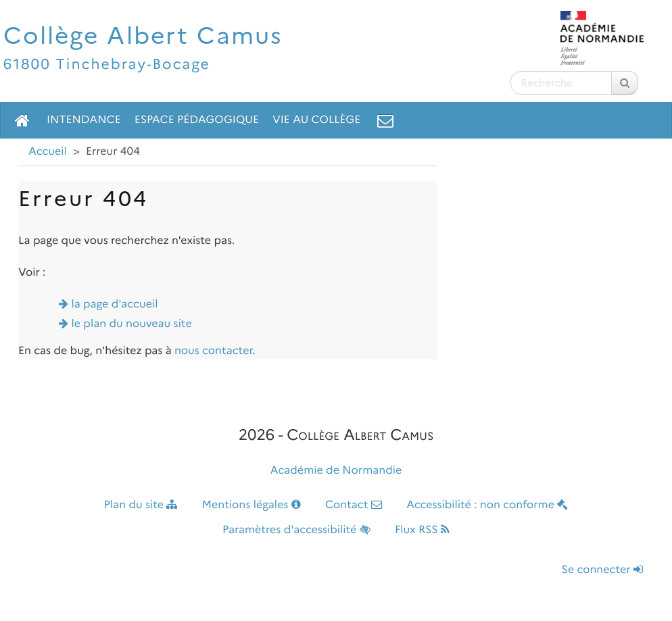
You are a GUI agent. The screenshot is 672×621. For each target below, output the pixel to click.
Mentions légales (251, 505)
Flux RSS (422, 530)
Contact (354, 505)
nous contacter (213, 351)
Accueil (48, 152)
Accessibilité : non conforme (487, 505)
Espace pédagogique (197, 120)
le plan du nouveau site (132, 324)
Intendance (84, 120)
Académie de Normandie (336, 471)
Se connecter (602, 570)
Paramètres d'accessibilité (296, 530)
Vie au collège (316, 120)
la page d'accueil (115, 304)
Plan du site (141, 505)
